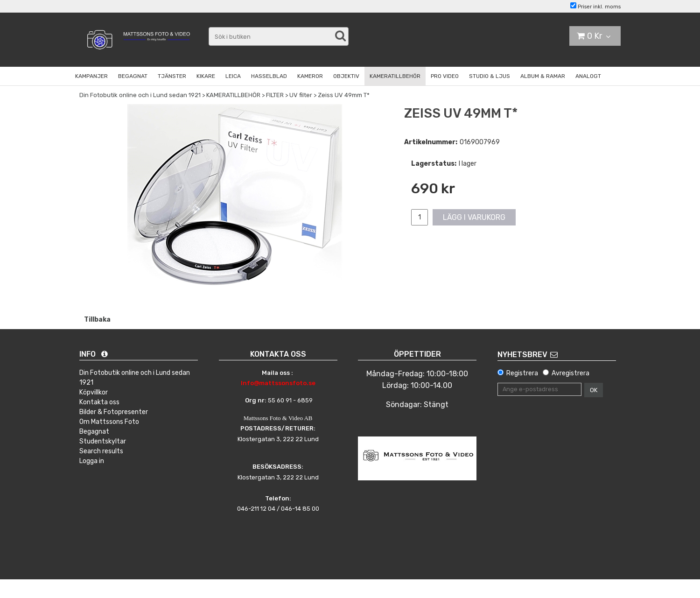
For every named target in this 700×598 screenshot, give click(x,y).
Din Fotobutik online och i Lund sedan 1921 (140, 95)
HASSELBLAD (269, 76)
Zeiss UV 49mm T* (344, 95)
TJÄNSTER (172, 76)
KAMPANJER (91, 76)
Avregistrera (570, 373)
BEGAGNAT (133, 76)
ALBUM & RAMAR (543, 76)
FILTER (275, 95)
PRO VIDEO (445, 76)
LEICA (233, 76)
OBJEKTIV (346, 76)
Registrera (522, 373)
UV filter (301, 95)
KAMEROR (310, 76)
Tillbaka (97, 320)
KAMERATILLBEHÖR (395, 76)
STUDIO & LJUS (490, 76)
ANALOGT (588, 76)
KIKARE (206, 76)
